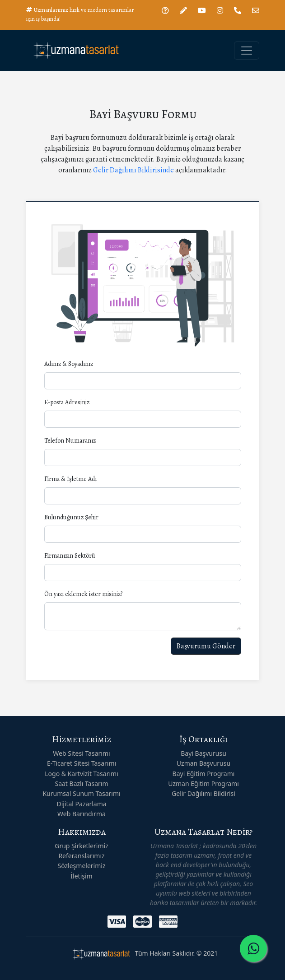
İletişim (81, 876)
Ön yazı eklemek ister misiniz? (83, 594)
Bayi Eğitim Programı (204, 774)
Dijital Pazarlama (81, 804)
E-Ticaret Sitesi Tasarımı (82, 763)
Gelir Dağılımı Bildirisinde (133, 170)
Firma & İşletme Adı (70, 479)
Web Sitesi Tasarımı (81, 753)
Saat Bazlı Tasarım (81, 784)
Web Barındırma (82, 814)
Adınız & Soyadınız (69, 364)
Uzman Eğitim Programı (203, 784)
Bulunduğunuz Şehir (71, 517)
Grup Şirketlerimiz (82, 846)
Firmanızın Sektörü (70, 556)
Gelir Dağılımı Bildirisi (203, 793)
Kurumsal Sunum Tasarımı (81, 793)
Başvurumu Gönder (206, 646)
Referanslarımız (81, 856)
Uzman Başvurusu (203, 763)
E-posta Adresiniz (67, 402)
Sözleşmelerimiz (82, 866)
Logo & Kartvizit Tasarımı (82, 774)
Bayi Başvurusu (203, 753)
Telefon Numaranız (70, 441)
